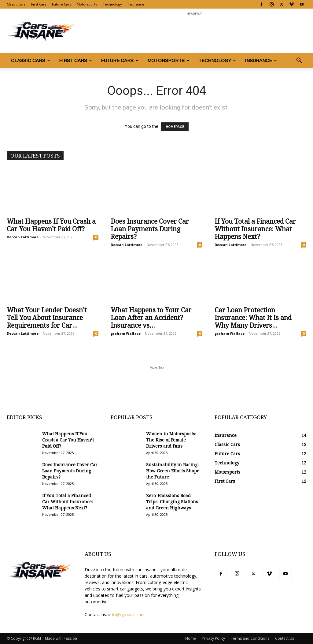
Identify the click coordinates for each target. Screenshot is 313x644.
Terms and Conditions (250, 638)
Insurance (136, 4)
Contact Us (285, 638)
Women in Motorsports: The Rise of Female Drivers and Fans (171, 440)
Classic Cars (16, 4)
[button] (299, 61)
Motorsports (87, 4)
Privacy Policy (213, 638)
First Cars (39, 4)
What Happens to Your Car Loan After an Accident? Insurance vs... (151, 318)
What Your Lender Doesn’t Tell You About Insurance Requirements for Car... (47, 318)
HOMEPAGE (175, 127)
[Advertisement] (195, 31)
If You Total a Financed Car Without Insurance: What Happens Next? (255, 229)
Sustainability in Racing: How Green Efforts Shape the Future (173, 471)
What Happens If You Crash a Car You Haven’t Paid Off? (51, 225)
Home (191, 638)
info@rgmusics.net (127, 614)
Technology (112, 4)
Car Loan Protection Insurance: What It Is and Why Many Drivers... (253, 318)
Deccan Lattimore (23, 237)
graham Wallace (126, 333)
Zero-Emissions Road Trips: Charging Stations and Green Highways (172, 502)
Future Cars (61, 4)
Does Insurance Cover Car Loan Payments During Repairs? (150, 229)
